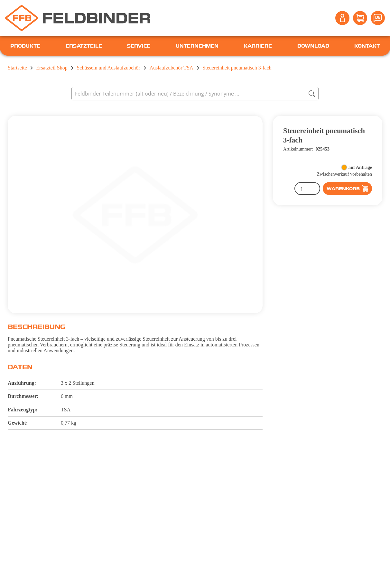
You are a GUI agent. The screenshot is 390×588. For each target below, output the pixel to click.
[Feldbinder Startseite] (78, 18)
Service (139, 46)
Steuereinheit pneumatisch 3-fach (237, 68)
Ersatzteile (84, 46)
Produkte (25, 46)
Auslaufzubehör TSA (171, 68)
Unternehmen (197, 46)
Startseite (17, 68)
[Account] (342, 18)
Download (313, 46)
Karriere (258, 46)
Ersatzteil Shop (52, 68)
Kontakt (367, 46)
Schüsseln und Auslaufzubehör (108, 68)
